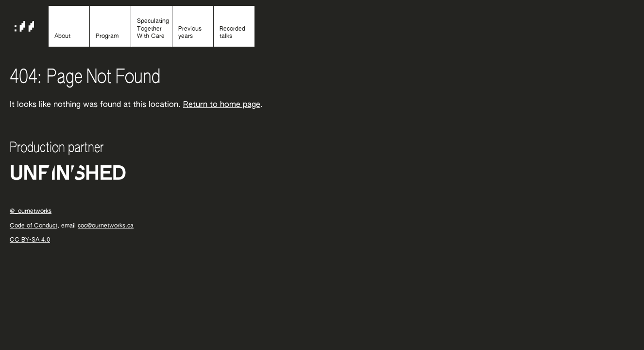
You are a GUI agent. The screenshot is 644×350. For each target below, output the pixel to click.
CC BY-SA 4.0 (30, 240)
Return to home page (222, 105)
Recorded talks (232, 33)
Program (107, 36)
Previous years (190, 33)
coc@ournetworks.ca (106, 226)
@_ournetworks (31, 211)
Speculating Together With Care (153, 29)
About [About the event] (62, 36)
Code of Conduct (34, 226)
